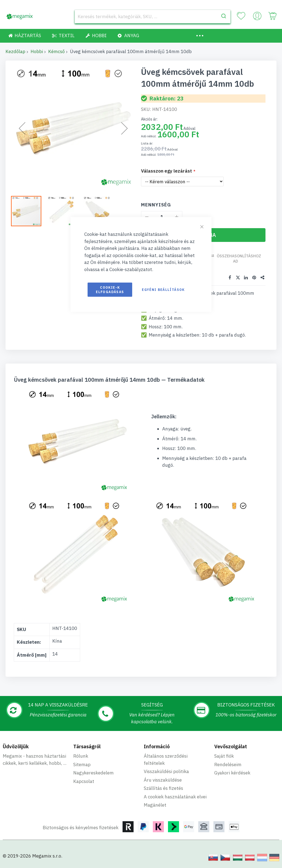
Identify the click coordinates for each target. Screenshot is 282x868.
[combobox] (153, 17)
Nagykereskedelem (93, 773)
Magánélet (155, 805)
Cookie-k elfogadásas (110, 290)
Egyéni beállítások (163, 290)
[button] (65, 211)
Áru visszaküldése (163, 780)
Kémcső (56, 51)
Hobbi (37, 51)
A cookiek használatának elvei (175, 796)
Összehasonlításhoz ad (239, 259)
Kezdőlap (15, 51)
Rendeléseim (228, 764)
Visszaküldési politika (166, 771)
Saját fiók (224, 756)
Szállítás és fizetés (163, 788)
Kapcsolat (84, 781)
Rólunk (81, 756)
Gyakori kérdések (232, 773)
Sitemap (82, 764)
